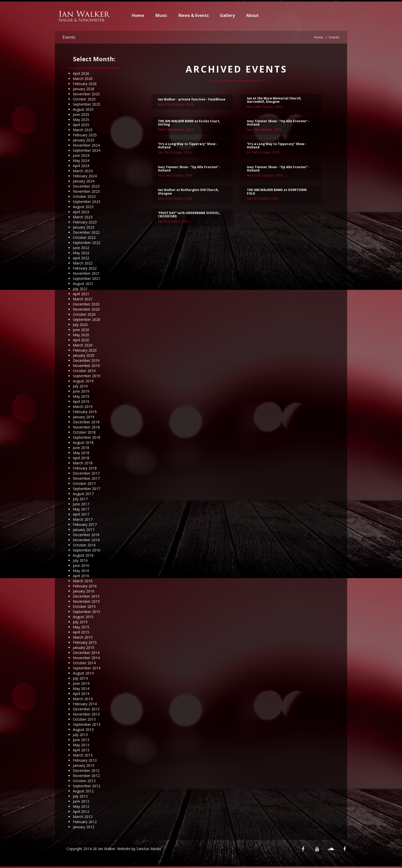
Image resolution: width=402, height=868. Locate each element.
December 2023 (86, 186)
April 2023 (81, 212)
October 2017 (84, 483)
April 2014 (81, 694)
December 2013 (86, 709)
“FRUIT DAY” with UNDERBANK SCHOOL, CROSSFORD (189, 230)
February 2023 (85, 222)
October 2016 (84, 545)
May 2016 (81, 571)
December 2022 (86, 232)
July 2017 (80, 499)
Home (138, 15)
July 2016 (80, 560)
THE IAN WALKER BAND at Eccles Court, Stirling (189, 124)
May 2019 (81, 396)
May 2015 (81, 627)
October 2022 (84, 237)
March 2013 (83, 755)
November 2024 (86, 145)
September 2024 (87, 150)
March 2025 (83, 130)
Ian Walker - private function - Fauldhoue (192, 101)
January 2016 (84, 591)
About (252, 15)
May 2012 (81, 806)
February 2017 (85, 524)
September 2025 (87, 104)
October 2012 (84, 781)
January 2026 (84, 89)
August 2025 (83, 109)
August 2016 (83, 555)
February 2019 (85, 412)
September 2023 (87, 202)
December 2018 (86, 422)
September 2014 (87, 668)
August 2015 (83, 617)
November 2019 (86, 366)
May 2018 (81, 453)
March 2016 (83, 581)
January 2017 (84, 530)
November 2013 (86, 714)
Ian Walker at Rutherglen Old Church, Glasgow (188, 207)
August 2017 (83, 494)
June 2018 (81, 448)
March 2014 (83, 699)
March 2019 (83, 407)
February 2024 (85, 176)
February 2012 (85, 822)
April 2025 (81, 125)
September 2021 (87, 278)
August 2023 (83, 207)
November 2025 (86, 94)
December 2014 (86, 653)
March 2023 (83, 217)
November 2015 (86, 601)
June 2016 (81, 565)
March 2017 (83, 519)
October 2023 (84, 196)
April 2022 (81, 258)
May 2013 (81, 745)
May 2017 (81, 509)
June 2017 (81, 504)
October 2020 (84, 314)
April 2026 (81, 73)
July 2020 (80, 325)
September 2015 (87, 612)
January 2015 (84, 647)
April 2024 (81, 166)
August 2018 (83, 442)
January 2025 (84, 140)
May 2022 (81, 253)
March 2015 (83, 637)
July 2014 (80, 678)
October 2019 (84, 371)
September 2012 (87, 786)
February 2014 (85, 704)
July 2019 (80, 386)
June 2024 (81, 155)
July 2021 (80, 289)
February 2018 (85, 468)
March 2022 (83, 263)
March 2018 (83, 463)
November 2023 (86, 191)
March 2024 (83, 171)
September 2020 (87, 319)
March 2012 (83, 817)
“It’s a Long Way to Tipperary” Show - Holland (188, 147)
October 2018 (84, 432)
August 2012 (83, 791)
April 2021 (81, 294)
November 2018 (86, 427)
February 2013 (85, 760)
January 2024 (84, 181)
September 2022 (87, 243)
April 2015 (81, 632)
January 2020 (84, 355)
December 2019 (86, 360)
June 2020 (81, 330)
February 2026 (85, 84)
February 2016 (85, 586)
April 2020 (81, 340)
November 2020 (86, 309)
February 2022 (85, 268)
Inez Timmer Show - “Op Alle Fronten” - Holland (278, 124)
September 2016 (87, 550)
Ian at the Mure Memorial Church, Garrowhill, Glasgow (274, 101)
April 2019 (81, 401)
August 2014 (83, 673)
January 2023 (84, 227)
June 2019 (81, 391)
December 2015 (86, 596)
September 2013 (87, 724)
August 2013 (83, 729)
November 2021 (86, 273)
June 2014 (81, 683)
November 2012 (86, 776)
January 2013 (84, 765)
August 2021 (83, 284)
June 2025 (81, 114)
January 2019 (84, 417)
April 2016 (81, 576)
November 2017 (86, 478)
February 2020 (85, 350)
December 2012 (86, 770)
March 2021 (83, 299)
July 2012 (80, 796)
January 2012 (84, 827)
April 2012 (81, 811)
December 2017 (86, 473)
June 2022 (81, 248)
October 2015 (84, 606)
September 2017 (87, 489)
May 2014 (81, 688)
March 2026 (83, 79)
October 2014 (84, 663)
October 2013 (84, 719)
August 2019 (83, 381)
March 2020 (83, 345)
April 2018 (81, 458)
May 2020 (81, 335)
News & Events (194, 15)
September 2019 (87, 376)
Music (161, 15)
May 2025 (81, 120)
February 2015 (85, 642)
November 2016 (86, 540)
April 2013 (81, 750)
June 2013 (81, 740)
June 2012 (81, 801)
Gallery (227, 15)
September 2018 (87, 437)
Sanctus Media (149, 849)
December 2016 (86, 535)
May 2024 (81, 161)
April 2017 (81, 514)
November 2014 (86, 658)
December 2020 (86, 304)
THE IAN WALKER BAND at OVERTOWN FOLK (277, 207)
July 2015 (80, 622)
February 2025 (85, 135)
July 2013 (80, 735)
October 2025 (84, 99)
